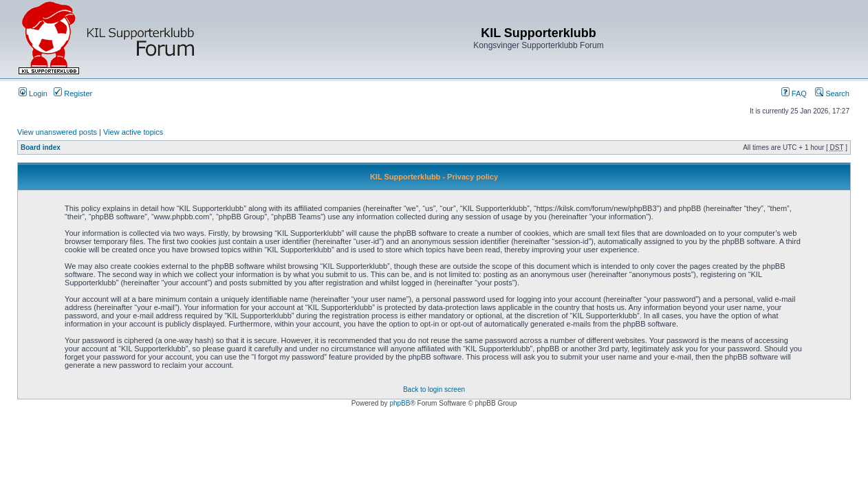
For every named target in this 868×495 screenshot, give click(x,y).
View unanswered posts (57, 132)
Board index (41, 147)
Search (832, 93)
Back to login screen (434, 389)
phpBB (400, 403)
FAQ (794, 93)
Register (73, 93)
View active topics (133, 132)
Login (33, 93)
